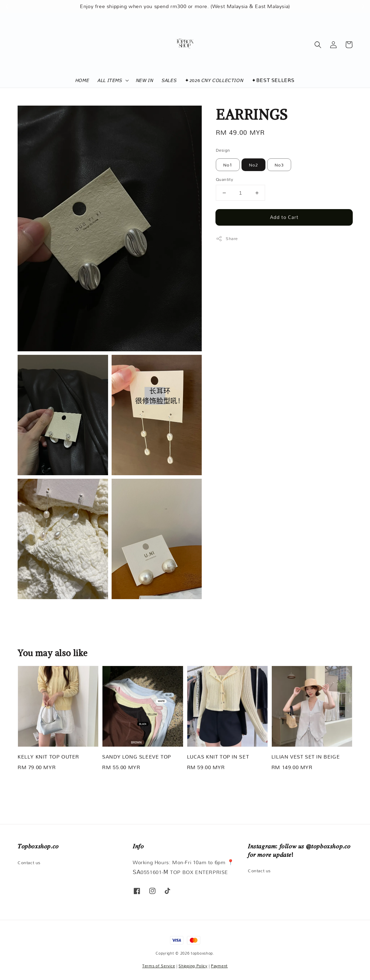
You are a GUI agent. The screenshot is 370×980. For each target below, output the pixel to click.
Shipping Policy (193, 966)
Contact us (29, 863)
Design (223, 150)
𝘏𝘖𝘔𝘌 (82, 80)
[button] (318, 45)
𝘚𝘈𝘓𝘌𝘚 (169, 80)
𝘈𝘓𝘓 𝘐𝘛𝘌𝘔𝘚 (110, 80)
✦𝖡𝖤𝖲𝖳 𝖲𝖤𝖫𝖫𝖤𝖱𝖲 (273, 80)
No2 (253, 165)
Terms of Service (159, 966)
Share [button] (227, 238)
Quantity (224, 180)
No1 (228, 165)
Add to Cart (284, 217)
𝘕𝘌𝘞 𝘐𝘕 (145, 80)
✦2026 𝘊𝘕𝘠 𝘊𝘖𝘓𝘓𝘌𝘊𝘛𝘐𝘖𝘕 (214, 80)
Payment (219, 966)
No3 (279, 165)
